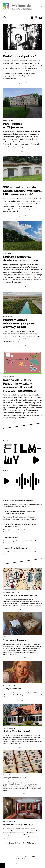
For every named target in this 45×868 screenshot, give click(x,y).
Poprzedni (13, 843)
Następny (32, 843)
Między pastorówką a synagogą (18, 825)
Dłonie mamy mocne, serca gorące (20, 596)
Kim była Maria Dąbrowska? (16, 731)
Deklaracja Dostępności (22, 859)
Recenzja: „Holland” (12, 537)
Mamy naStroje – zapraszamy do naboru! (19, 501)
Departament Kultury (23, 857)
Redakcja (12, 857)
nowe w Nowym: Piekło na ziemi (16, 548)
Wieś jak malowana (12, 689)
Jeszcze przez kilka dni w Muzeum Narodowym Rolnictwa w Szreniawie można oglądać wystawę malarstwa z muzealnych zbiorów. (22, 695)
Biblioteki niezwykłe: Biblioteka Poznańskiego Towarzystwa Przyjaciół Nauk (21, 513)
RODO (33, 857)
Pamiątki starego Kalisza (15, 778)
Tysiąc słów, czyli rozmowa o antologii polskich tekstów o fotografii (21, 525)
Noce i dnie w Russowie (15, 640)
